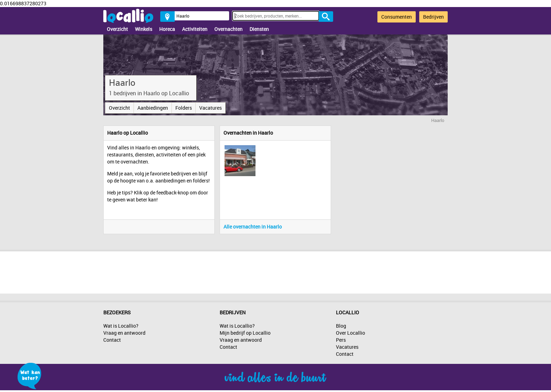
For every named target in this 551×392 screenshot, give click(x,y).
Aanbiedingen (153, 108)
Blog (341, 326)
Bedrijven (433, 17)
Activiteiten (195, 29)
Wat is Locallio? (121, 326)
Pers (341, 340)
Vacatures (210, 108)
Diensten (259, 29)
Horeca (167, 29)
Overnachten (228, 29)
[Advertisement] (275, 271)
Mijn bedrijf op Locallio (245, 333)
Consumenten (397, 17)
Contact (112, 340)
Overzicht (117, 29)
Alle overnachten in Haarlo (253, 227)
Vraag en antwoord (124, 333)
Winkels (144, 29)
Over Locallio (351, 333)
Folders (184, 108)
